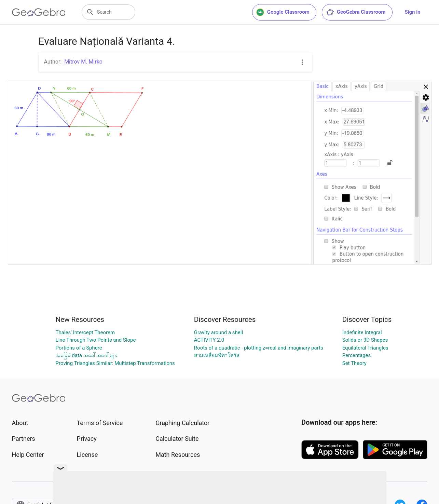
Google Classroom (283, 12)
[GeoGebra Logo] (39, 12)
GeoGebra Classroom (356, 12)
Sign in (413, 12)
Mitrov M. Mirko (83, 62)
